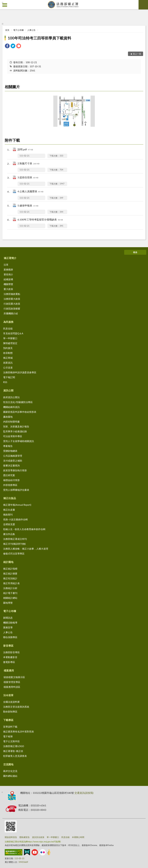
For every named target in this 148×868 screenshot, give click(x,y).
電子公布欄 (18, 30)
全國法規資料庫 (11, 702)
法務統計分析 (10, 588)
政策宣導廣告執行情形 (15, 470)
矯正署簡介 (10, 258)
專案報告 (8, 446)
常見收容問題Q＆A (13, 333)
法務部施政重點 (12, 294)
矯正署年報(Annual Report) (17, 505)
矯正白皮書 (9, 510)
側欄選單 (5, 5)
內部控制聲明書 (11, 422)
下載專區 (8, 720)
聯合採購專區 (10, 637)
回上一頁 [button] (137, 54)
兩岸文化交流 (10, 771)
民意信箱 (8, 328)
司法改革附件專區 (13, 436)
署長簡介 (8, 274)
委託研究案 (9, 475)
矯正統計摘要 (10, 573)
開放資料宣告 (11, 837)
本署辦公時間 (78, 837)
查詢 (143, 5)
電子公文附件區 (11, 741)
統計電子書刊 (10, 593)
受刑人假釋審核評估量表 (16, 490)
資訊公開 (8, 390)
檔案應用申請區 (12, 687)
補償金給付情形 (11, 480)
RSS (5, 382)
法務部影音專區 (11, 652)
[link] (7, 46)
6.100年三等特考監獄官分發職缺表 (40, 220)
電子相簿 (8, 736)
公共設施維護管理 (13, 456)
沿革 (6, 265)
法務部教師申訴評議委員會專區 (20, 372)
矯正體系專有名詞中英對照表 (19, 732)
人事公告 (31, 30)
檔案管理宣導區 (12, 682)
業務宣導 (8, 627)
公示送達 (8, 367)
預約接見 (8, 348)
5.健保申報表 (28, 206)
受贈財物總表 (10, 451)
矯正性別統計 (10, 578)
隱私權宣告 (25, 837)
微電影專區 (9, 662)
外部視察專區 (10, 485)
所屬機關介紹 (11, 313)
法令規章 (8, 695)
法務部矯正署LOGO (14, 746)
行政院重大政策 (12, 304)
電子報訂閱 (9, 377)
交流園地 (8, 764)
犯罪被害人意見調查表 (15, 756)
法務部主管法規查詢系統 (16, 707)
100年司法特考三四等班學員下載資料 (39, 38)
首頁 (7, 30)
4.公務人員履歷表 (30, 192)
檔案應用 (9, 670)
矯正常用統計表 (11, 583)
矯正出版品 (10, 498)
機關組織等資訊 (11, 407)
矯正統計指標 (10, 569)
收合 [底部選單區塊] (135, 252)
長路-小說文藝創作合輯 (15, 519)
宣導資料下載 (10, 727)
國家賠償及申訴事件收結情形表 (20, 412)
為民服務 (8, 322)
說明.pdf (25, 150)
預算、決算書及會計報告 (16, 426)
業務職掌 (8, 270)
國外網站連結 (10, 776)
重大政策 (8, 289)
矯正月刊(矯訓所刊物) (14, 544)
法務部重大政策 (12, 299)
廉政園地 (8, 417)
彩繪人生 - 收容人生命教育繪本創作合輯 (24, 529)
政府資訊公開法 (11, 397)
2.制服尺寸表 (28, 164)
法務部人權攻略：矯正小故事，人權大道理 (26, 549)
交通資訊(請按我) (84, 793)
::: (3, 2)
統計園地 (8, 562)
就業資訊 (8, 363)
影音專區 (8, 646)
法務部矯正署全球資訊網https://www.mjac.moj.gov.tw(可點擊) (33, 842)
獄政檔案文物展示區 (14, 677)
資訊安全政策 (38, 837)
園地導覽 (8, 603)
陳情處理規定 (10, 343)
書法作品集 (9, 534)
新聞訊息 (8, 618)
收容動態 (8, 353)
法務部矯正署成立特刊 (15, 539)
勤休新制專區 (10, 712)
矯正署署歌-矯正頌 (13, 751)
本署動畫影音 (10, 657)
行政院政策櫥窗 (12, 309)
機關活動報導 (10, 623)
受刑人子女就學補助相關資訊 (19, 441)
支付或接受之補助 (13, 461)
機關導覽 (8, 284)
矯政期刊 (8, 515)
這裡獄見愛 (9, 524)
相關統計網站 (10, 598)
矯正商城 (8, 358)
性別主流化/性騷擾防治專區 (18, 402)
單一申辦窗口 (10, 338)
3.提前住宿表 (28, 178)
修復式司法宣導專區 (14, 554)
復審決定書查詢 (11, 465)
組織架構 (8, 279)
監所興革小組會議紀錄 (15, 431)
